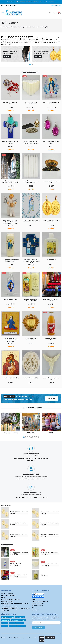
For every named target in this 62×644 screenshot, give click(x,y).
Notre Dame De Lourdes (8, 617)
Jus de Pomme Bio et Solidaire (51, 339)
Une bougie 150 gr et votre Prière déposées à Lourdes (11, 182)
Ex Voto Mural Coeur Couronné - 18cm (31, 339)
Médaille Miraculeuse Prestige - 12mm (19, 523)
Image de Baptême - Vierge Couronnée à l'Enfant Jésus (31, 221)
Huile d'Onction (51, 260)
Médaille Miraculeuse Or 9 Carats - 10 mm (51, 221)
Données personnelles (38, 603)
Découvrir (52, 398)
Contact (34, 599)
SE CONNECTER (56, 5)
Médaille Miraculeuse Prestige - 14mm (19, 534)
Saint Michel (5, 626)
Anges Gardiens (6, 620)
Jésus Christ (5, 623)
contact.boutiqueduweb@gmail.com (11, 599)
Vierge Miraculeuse (20, 617)
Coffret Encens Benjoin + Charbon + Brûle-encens (31, 142)
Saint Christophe (21, 626)
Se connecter (35, 610)
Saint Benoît (12, 626)
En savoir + (7, 56)
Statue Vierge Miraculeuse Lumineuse (51, 103)
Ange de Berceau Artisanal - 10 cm (51, 379)
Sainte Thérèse (20, 623)
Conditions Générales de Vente (40, 601)
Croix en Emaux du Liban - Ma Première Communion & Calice (31, 261)
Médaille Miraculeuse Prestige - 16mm (50, 512)
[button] (50, 13)
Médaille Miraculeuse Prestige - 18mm (50, 523)
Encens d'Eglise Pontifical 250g (51, 182)
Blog (33, 608)
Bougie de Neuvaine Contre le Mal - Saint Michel (31, 300)
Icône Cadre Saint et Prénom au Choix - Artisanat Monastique (11, 340)
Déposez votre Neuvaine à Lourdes (51, 300)
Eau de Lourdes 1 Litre (11, 299)
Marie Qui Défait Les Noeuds (18, 620)
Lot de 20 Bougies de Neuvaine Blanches (31, 103)
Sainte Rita (12, 623)
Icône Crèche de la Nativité (31, 378)
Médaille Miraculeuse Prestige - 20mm (50, 534)
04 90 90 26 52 (8, 594)
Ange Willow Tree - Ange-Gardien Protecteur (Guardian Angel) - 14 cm (11, 222)
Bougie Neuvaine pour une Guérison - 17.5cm (11, 260)
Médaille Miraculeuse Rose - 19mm (51, 142)
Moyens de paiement (37, 606)
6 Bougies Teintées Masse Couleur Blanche (31, 182)
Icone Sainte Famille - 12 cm (11, 379)
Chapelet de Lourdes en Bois (11, 103)
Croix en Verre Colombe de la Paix (11, 142)
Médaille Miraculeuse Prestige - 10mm (19, 511)
